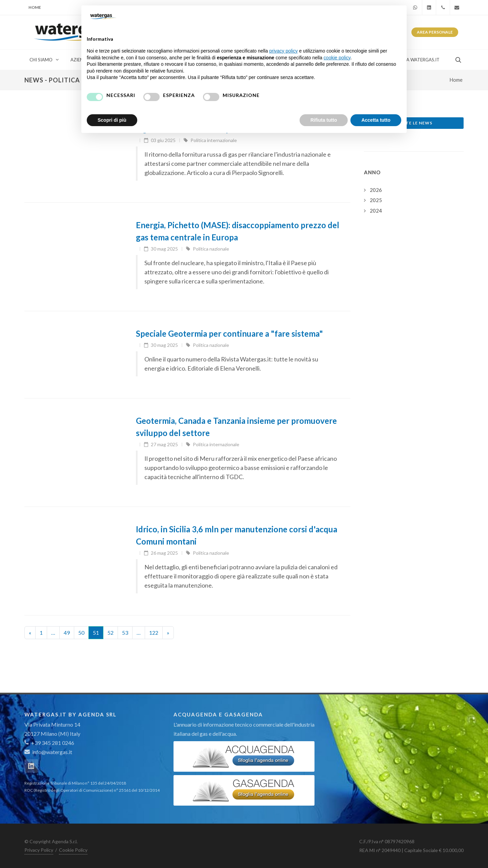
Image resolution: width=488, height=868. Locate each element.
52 (110, 633)
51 (96, 633)
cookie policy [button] (337, 58)
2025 (376, 200)
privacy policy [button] (284, 51)
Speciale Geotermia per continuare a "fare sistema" (229, 333)
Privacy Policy (39, 850)
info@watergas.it (52, 752)
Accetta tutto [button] (376, 120)
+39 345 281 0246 (49, 743)
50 (81, 633)
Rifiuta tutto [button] (324, 120)
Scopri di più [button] (112, 120)
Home (35, 7)
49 (67, 633)
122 (154, 633)
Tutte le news (414, 123)
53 (125, 633)
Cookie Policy (73, 850)
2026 (376, 190)
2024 (376, 211)
